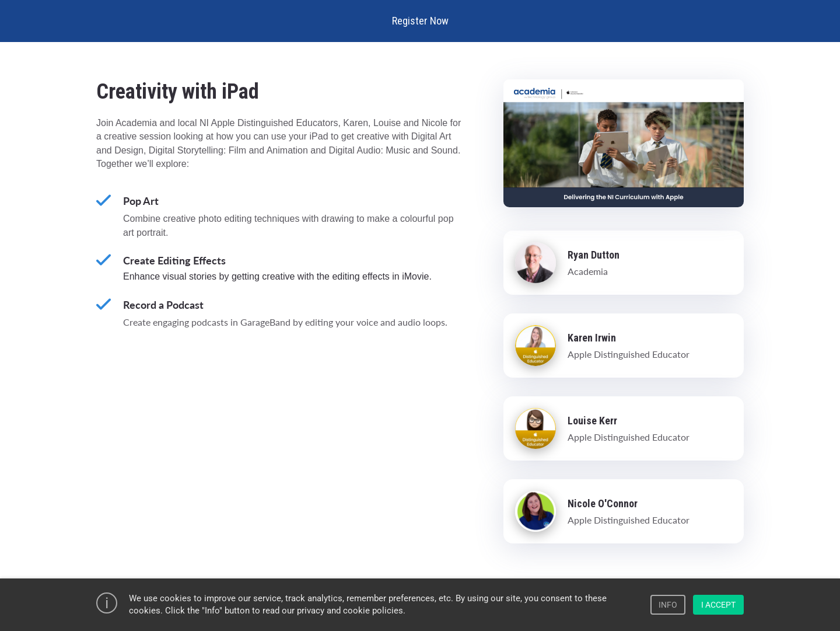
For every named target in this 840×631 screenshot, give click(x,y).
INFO (668, 605)
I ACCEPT (718, 605)
